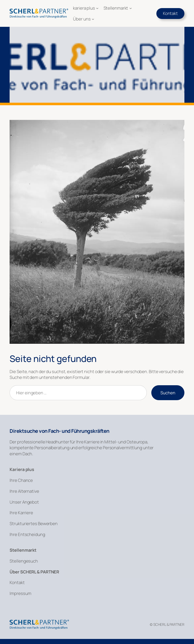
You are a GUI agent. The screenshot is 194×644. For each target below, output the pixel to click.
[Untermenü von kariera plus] (97, 8)
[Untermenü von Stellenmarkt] (131, 8)
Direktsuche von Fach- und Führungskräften (59, 431)
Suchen (168, 393)
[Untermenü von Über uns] (93, 19)
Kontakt (170, 13)
